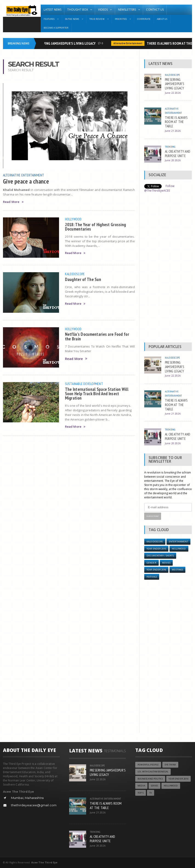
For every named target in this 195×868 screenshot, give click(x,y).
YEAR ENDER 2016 (156, 570)
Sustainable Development (84, 384)
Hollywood (73, 219)
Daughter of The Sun (83, 279)
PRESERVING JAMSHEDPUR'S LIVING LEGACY (65, 43)
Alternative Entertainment (129, 43)
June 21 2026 (173, 131)
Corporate (144, 19)
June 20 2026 (173, 160)
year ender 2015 (156, 549)
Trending (170, 147)
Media (141, 786)
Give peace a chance (26, 181)
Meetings (177, 570)
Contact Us (155, 10)
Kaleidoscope (75, 274)
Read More (13, 202)
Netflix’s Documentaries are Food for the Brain (97, 336)
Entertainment (178, 542)
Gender (151, 563)
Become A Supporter (56, 28)
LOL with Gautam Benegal (153, 772)
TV (151, 793)
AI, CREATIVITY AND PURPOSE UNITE (178, 153)
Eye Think (170, 765)
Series (154, 786)
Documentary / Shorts (160, 556)
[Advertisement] (168, 269)
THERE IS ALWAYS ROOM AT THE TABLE (176, 122)
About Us (162, 19)
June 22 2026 (173, 93)
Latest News (52, 10)
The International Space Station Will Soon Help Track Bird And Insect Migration (97, 393)
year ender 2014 (178, 779)
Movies (166, 563)
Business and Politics (150, 779)
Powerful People (148, 765)
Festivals (152, 577)
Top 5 (141, 793)
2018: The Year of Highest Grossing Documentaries (96, 227)
